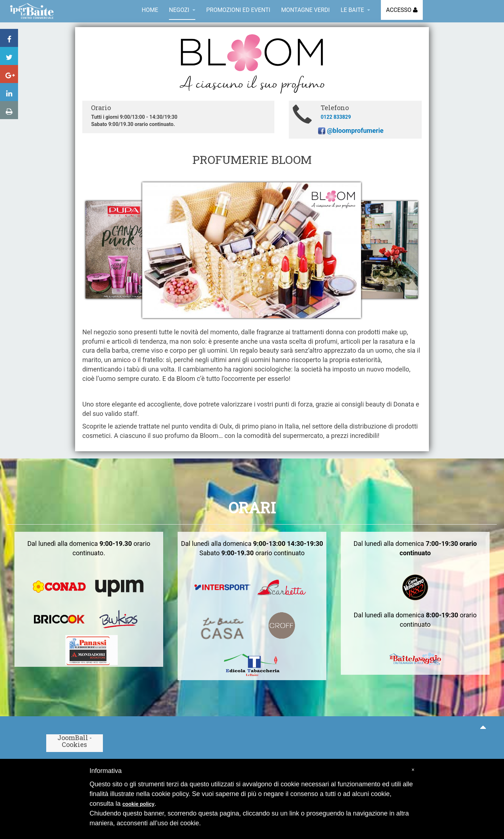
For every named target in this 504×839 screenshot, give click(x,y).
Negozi (182, 10)
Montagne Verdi (306, 10)
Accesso (399, 10)
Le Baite (355, 10)
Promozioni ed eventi (238, 10)
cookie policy (138, 804)
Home (150, 10)
